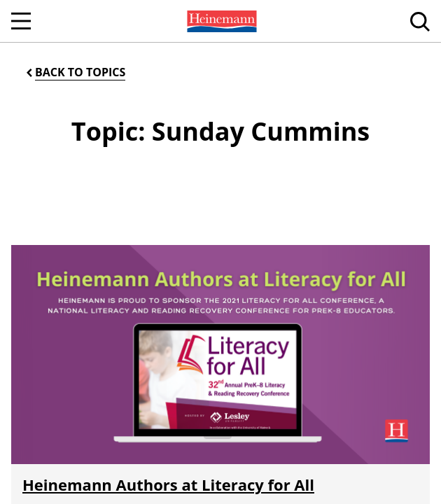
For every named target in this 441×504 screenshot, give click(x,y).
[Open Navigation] (21, 21)
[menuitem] (220, 21)
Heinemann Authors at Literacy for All (168, 484)
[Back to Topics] (75, 72)
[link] (220, 21)
